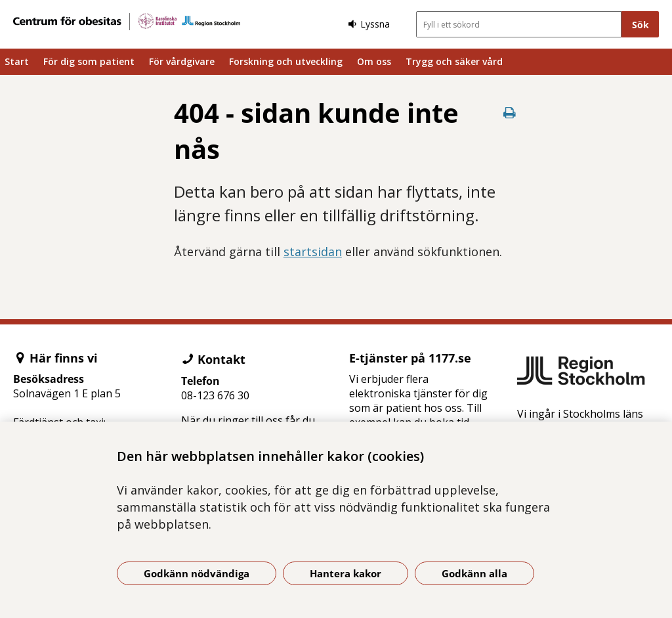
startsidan (313, 252)
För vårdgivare (182, 61)
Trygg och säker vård (454, 61)
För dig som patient (89, 61)
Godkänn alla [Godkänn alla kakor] (474, 573)
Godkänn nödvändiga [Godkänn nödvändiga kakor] (197, 573)
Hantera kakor (346, 573)
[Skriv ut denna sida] (509, 113)
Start (17, 61)
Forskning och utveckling (286, 61)
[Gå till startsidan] (127, 22)
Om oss (374, 61)
